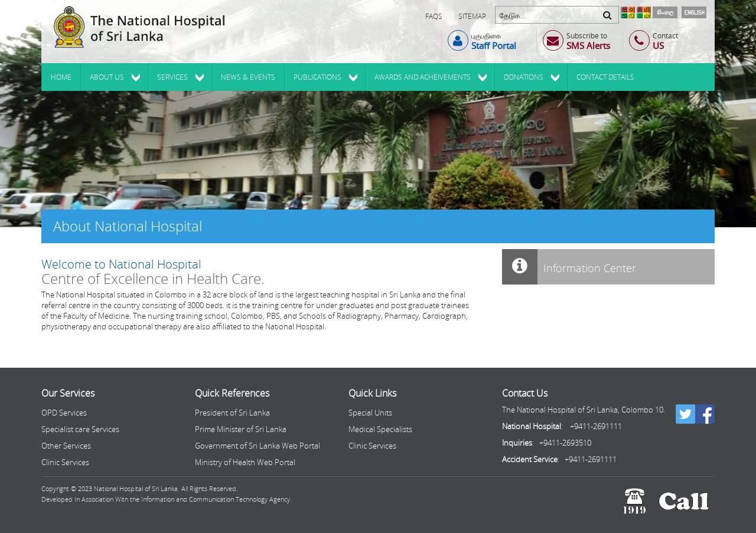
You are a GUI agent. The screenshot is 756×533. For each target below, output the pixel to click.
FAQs (434, 16)
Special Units (370, 413)
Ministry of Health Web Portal (245, 462)
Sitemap (472, 16)
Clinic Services (65, 462)
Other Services (66, 446)
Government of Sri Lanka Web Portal (258, 446)
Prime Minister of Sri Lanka (241, 429)
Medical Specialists (380, 429)
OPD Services (64, 413)
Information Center (569, 267)
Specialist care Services (80, 429)
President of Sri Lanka (232, 413)
